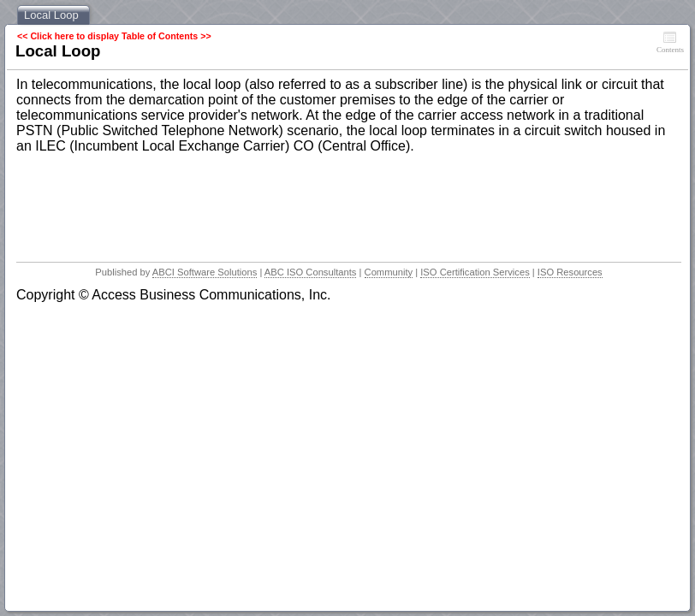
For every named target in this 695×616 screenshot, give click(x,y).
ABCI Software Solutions (205, 272)
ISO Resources (570, 272)
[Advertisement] (328, 203)
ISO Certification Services (475, 272)
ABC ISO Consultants (311, 272)
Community (389, 272)
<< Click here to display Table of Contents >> (114, 36)
